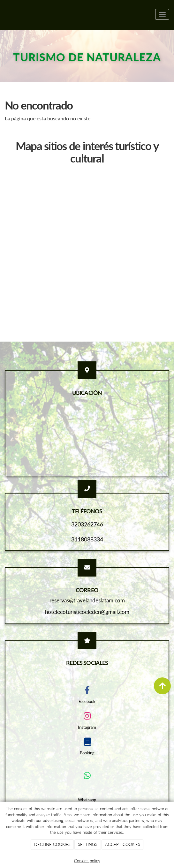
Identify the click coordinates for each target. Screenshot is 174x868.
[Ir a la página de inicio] (3, 14)
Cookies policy (87, 861)
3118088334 (87, 539)
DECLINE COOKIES (52, 844)
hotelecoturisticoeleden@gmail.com (87, 612)
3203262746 (87, 524)
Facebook (87, 701)
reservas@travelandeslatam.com (87, 600)
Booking (87, 753)
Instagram (87, 727)
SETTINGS (88, 844)
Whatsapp (87, 800)
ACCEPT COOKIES (123, 844)
